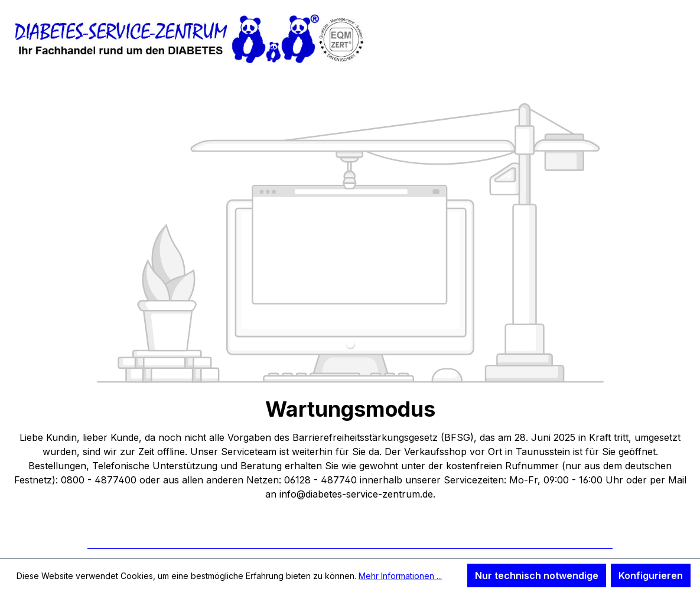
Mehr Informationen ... (400, 576)
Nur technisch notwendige (537, 575)
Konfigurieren (651, 575)
